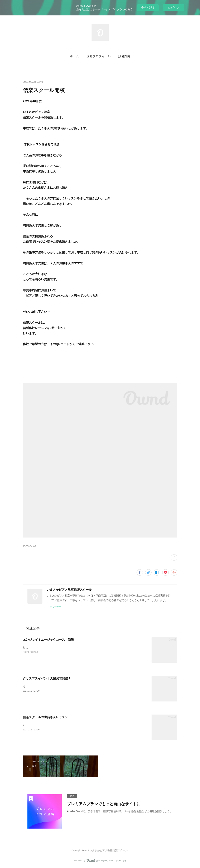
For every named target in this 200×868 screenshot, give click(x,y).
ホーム (74, 56)
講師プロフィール (99, 56)
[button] (74, 56)
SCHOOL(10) (29, 546)
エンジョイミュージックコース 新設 (48, 640)
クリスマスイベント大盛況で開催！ (47, 678)
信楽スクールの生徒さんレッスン (45, 717)
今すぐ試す (148, 7)
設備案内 (124, 56)
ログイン (174, 8)
